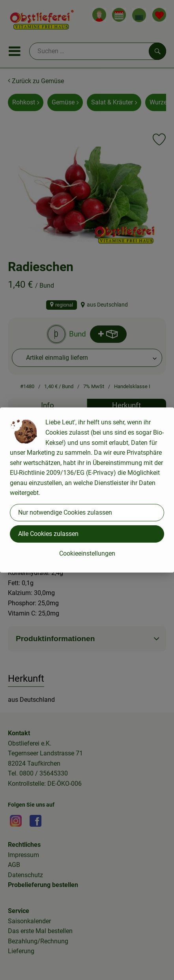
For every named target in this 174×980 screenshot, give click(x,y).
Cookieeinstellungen (87, 553)
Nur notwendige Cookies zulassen (65, 512)
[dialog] (87, 490)
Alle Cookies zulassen (48, 534)
